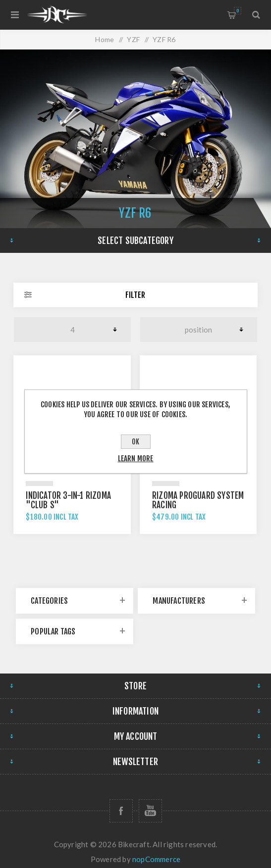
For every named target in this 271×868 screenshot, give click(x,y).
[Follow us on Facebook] (121, 811)
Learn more (136, 458)
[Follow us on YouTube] (150, 811)
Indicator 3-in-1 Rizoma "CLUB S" (68, 500)
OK (135, 442)
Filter (135, 295)
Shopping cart (238, 11)
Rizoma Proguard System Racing (198, 500)
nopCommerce (156, 859)
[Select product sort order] (199, 330)
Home (105, 39)
